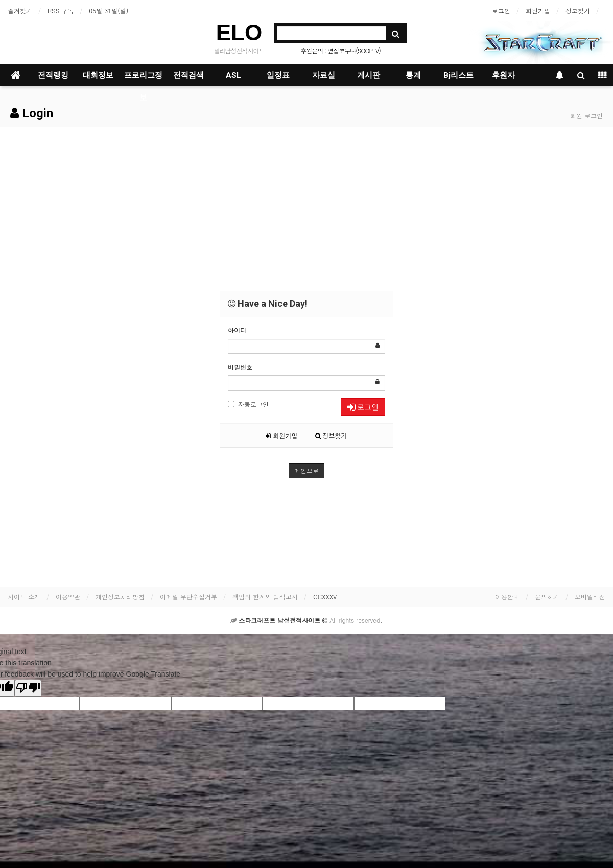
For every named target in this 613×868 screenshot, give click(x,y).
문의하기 (547, 597)
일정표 (278, 75)
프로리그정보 (143, 78)
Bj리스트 (458, 75)
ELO (239, 32)
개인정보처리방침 (120, 597)
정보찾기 (578, 10)
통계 (413, 75)
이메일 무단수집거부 (188, 597)
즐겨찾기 (20, 10)
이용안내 (507, 597)
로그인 (501, 10)
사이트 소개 (24, 597)
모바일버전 (590, 597)
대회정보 (98, 75)
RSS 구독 (61, 10)
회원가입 (538, 10)
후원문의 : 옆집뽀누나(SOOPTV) (340, 50)
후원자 (503, 75)
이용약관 (68, 597)
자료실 (324, 75)
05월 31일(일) (109, 10)
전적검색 (188, 75)
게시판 (369, 75)
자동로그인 (248, 404)
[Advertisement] (306, 204)
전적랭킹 (53, 75)
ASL (233, 75)
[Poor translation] (28, 688)
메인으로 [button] (306, 471)
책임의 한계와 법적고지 (265, 597)
